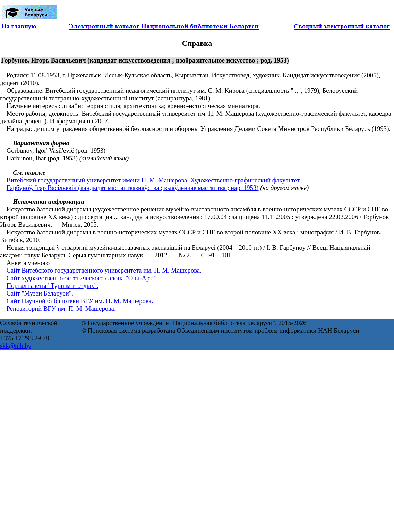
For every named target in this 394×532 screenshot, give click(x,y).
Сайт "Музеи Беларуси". (40, 293)
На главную (19, 26)
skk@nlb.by (16, 346)
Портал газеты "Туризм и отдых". (53, 286)
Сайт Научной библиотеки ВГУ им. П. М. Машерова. (80, 301)
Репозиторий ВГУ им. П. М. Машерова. (61, 309)
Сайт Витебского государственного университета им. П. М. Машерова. (104, 270)
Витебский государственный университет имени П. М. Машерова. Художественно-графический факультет (153, 180)
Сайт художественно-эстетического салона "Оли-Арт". (82, 278)
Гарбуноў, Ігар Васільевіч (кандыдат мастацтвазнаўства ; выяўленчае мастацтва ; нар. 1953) (133, 188)
